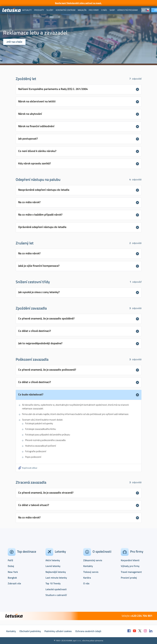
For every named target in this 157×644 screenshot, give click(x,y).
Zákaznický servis (93, 560)
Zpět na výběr (14, 42)
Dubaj (11, 566)
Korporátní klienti (130, 560)
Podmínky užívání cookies (58, 631)
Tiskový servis (91, 572)
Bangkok (12, 578)
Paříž (10, 560)
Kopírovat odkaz (30, 468)
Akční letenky (53, 560)
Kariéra (87, 578)
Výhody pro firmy (130, 566)
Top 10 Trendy (53, 583)
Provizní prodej (129, 578)
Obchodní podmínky (30, 631)
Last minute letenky (56, 578)
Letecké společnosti (56, 589)
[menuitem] (27, 10)
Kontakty (88, 566)
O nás (86, 583)
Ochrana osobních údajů (88, 631)
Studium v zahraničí (56, 595)
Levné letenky (53, 566)
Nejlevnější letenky (56, 572)
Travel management (131, 572)
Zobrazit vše (14, 583)
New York (13, 572)
